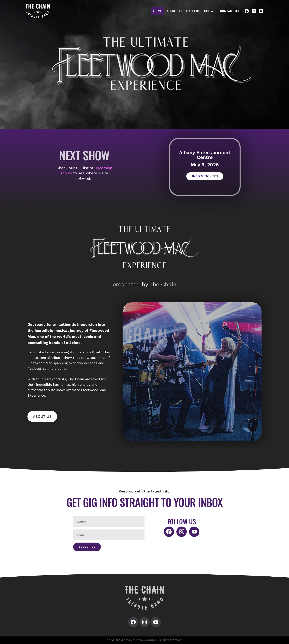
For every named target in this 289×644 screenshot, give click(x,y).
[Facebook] (247, 11)
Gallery (193, 11)
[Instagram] (254, 11)
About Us (174, 11)
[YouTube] (261, 11)
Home (158, 11)
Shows (210, 11)
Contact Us (229, 11)
